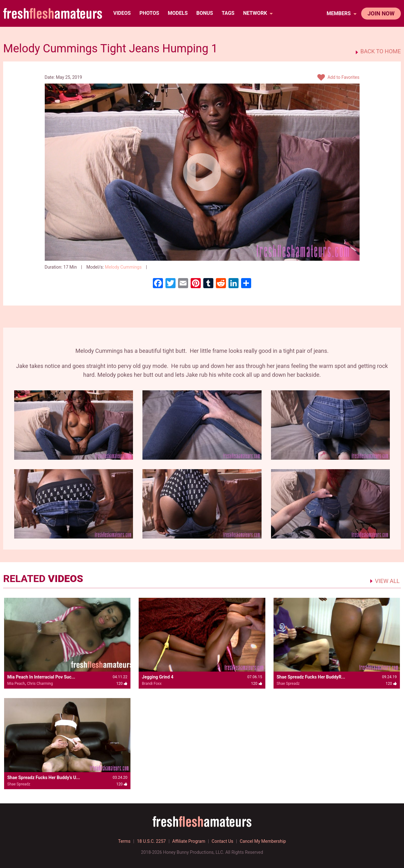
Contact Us (223, 841)
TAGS (228, 13)
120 (158, 267)
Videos (122, 13)
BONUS (205, 13)
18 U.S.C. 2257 (151, 841)
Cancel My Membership (263, 841)
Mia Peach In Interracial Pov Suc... (41, 677)
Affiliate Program (189, 841)
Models (178, 13)
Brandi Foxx (152, 684)
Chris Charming (40, 684)
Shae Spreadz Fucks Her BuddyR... (311, 677)
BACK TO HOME (381, 51)
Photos (149, 13)
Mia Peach (16, 684)
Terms (124, 841)
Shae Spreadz (288, 684)
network (258, 13)
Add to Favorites (338, 78)
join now (381, 13)
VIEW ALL (387, 581)
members (341, 13)
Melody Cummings (123, 267)
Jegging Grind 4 (158, 677)
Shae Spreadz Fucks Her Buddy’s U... (44, 778)
